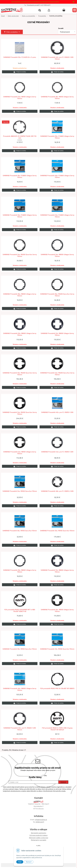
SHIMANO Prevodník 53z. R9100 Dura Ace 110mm (57, 649)
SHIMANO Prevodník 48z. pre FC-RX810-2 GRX (57, 491)
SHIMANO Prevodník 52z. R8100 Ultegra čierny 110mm (20, 453)
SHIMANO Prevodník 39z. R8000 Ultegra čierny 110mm (20, 571)
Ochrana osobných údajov (39, 835)
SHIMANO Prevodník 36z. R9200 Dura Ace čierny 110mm (57, 295)
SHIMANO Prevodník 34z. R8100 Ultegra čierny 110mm (20, 98)
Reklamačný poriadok (39, 840)
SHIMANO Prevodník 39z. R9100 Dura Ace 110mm (20, 649)
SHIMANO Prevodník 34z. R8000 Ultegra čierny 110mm (57, 255)
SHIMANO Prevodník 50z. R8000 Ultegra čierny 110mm (20, 334)
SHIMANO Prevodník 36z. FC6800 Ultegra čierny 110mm (57, 137)
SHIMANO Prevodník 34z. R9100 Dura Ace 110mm (20, 491)
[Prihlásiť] (49, 10)
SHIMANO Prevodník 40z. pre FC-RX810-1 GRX (57, 412)
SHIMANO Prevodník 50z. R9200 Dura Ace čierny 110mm (20, 374)
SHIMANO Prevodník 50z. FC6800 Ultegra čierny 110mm (20, 216)
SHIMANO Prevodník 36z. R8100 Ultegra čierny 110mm (57, 98)
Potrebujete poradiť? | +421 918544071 (39, 5)
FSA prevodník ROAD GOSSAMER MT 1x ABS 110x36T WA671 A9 (20, 610)
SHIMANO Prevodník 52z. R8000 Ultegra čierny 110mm (57, 334)
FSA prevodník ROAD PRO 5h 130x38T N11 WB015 (57, 688)
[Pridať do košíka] (20, 72)
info (45, 775)
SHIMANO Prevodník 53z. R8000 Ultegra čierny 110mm (57, 571)
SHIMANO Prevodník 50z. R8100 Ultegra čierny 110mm (57, 610)
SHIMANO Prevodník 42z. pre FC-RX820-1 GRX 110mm (57, 58)
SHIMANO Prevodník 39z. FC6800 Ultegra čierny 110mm (20, 176)
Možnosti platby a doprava (39, 838)
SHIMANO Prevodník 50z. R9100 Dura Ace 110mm (57, 531)
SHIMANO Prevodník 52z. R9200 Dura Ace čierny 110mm (57, 374)
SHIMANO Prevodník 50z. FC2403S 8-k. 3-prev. (20, 57)
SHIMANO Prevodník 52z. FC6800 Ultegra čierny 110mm (57, 216)
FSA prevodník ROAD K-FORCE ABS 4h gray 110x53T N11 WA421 (57, 729)
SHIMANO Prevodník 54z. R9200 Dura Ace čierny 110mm (20, 413)
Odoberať (63, 782)
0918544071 (40, 822)
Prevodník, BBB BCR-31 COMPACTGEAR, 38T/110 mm (20, 137)
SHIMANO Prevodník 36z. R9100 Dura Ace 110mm (20, 531)
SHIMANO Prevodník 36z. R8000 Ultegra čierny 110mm (20, 295)
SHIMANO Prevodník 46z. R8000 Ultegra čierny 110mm (20, 689)
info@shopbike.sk (41, 820)
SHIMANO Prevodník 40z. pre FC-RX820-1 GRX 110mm (20, 729)
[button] (40, 10)
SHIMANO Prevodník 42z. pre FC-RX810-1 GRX (57, 452)
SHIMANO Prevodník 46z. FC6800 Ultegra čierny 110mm (57, 176)
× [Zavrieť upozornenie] (74, 2)
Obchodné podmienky (39, 833)
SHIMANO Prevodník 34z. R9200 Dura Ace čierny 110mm (20, 255)
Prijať (20, 862)
